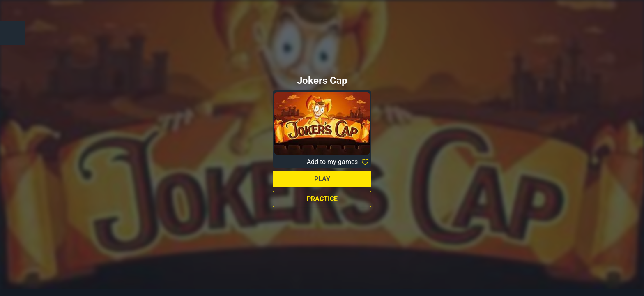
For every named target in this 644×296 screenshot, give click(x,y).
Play (322, 179)
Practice (322, 199)
